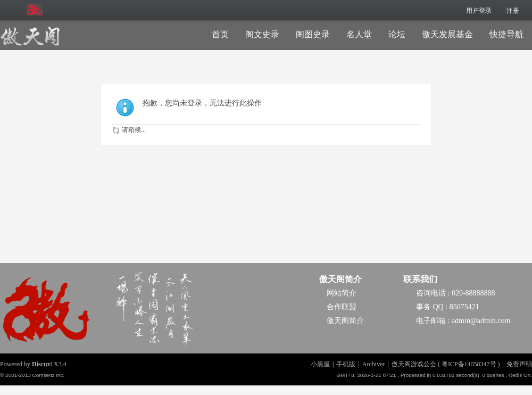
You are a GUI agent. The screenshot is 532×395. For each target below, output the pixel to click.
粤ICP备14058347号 (469, 364)
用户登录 (479, 11)
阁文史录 (262, 34)
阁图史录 (313, 34)
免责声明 (519, 364)
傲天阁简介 (340, 279)
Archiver (374, 364)
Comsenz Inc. (48, 375)
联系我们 (420, 279)
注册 (513, 11)
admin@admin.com (481, 321)
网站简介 (342, 293)
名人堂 (359, 34)
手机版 (346, 364)
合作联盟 (342, 307)
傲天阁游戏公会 (414, 364)
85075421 (464, 307)
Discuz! (42, 364)
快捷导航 (506, 34)
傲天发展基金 (447, 34)
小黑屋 (320, 364)
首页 (220, 34)
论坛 (397, 34)
